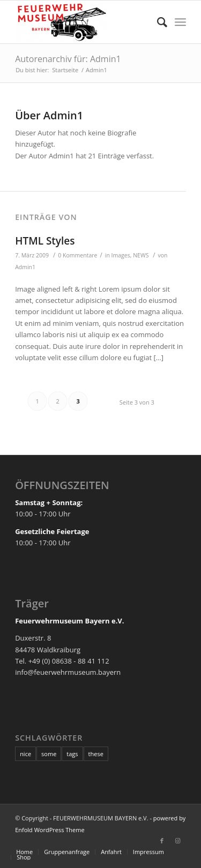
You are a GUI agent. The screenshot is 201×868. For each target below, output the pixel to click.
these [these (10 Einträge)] (96, 754)
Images (121, 255)
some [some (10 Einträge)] (49, 754)
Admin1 (25, 267)
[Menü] (180, 22)
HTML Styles (45, 241)
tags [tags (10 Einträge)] (72, 754)
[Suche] (157, 22)
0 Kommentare (77, 255)
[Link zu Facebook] (162, 841)
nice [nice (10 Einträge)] (25, 754)
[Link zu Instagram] (178, 841)
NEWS (141, 255)
